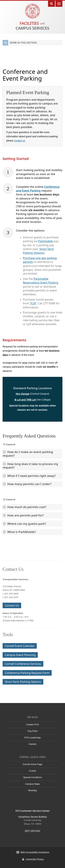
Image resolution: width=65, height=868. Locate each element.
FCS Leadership (33, 738)
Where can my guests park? (24, 524)
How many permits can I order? (27, 484)
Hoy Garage (23, 394)
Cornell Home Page (32, 764)
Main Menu (59, 3)
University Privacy (35, 859)
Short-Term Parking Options (38, 251)
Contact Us (12, 605)
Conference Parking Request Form (27, 673)
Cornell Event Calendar (20, 646)
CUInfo (32, 771)
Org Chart (32, 731)
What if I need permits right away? (29, 476)
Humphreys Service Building (32, 817)
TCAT (33, 303)
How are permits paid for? (23, 515)
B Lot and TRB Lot (25, 400)
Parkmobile (45, 241)
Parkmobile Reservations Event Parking (41, 281)
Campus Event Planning (20, 655)
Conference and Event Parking (38, 189)
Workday (32, 790)
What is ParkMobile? (19, 532)
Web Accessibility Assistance (35, 852)
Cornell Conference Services (23, 664)
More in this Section (20, 43)
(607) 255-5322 (32, 831)
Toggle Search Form (51, 3)
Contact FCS (32, 725)
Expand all (11, 444)
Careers (32, 744)
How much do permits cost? (24, 507)
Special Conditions (33, 777)
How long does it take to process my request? (30, 466)
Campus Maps (33, 784)
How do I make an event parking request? (28, 454)
